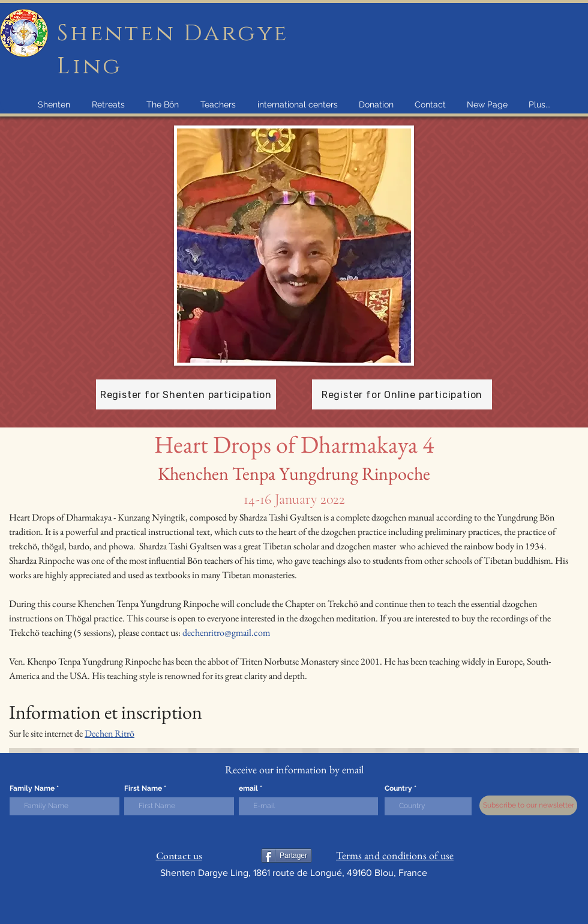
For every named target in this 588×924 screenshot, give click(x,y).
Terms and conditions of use (395, 855)
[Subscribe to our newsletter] (528, 805)
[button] (54, 104)
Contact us (179, 856)
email (248, 788)
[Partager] (286, 856)
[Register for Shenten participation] (186, 394)
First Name (143, 788)
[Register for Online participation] (402, 394)
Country (398, 788)
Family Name (32, 788)
